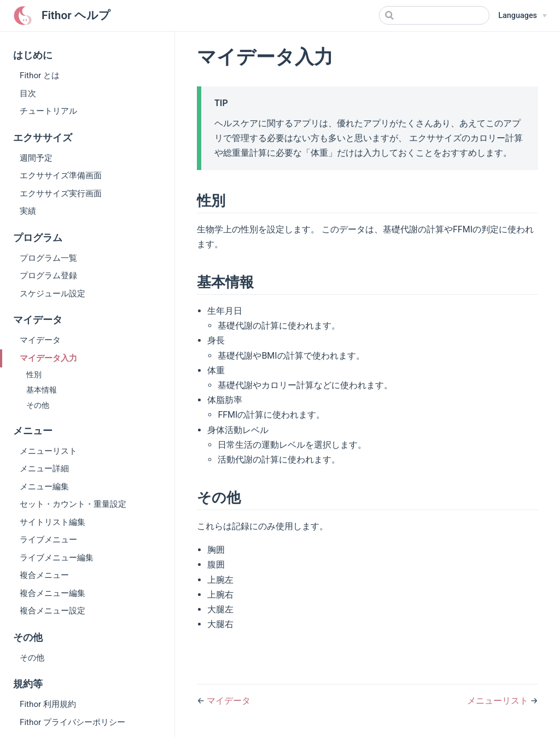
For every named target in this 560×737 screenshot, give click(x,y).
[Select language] (523, 16)
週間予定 (36, 158)
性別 (34, 375)
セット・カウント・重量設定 (73, 504)
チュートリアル (48, 111)
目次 (28, 93)
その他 (38, 405)
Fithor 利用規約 (48, 704)
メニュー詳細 (44, 469)
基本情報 (42, 390)
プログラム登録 (48, 276)
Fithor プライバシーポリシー (72, 722)
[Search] (434, 15)
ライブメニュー (48, 540)
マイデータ (40, 340)
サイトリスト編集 (52, 522)
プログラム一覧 (48, 258)
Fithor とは (40, 75)
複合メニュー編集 (52, 593)
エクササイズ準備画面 (61, 176)
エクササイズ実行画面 (61, 194)
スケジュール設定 (52, 294)
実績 (28, 211)
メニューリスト (48, 451)
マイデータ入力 (48, 358)
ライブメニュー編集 (57, 558)
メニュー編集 (44, 487)
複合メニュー (44, 575)
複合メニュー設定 (52, 611)
